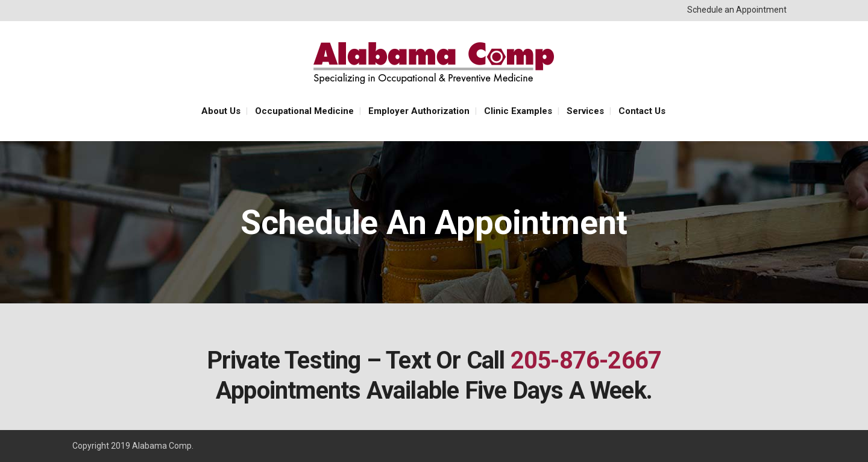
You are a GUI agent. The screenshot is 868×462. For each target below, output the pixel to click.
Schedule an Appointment (737, 10)
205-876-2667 (586, 360)
